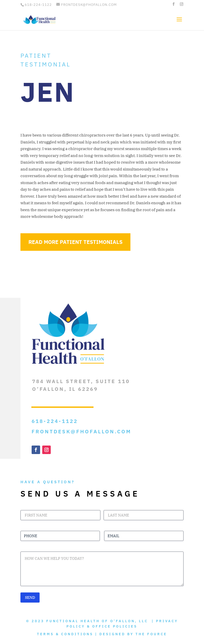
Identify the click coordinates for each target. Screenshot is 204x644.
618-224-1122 (38, 5)
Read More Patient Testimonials (75, 242)
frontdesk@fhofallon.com (82, 431)
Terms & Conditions (65, 634)
